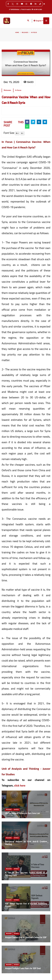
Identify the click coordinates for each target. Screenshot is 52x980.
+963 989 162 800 (37, 9)
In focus (34, 33)
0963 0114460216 (26, 9)
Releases (25, 33)
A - (22, 133)
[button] (35, 21)
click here (20, 785)
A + (17, 133)
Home (17, 33)
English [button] (40, 21)
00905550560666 (14, 9)
